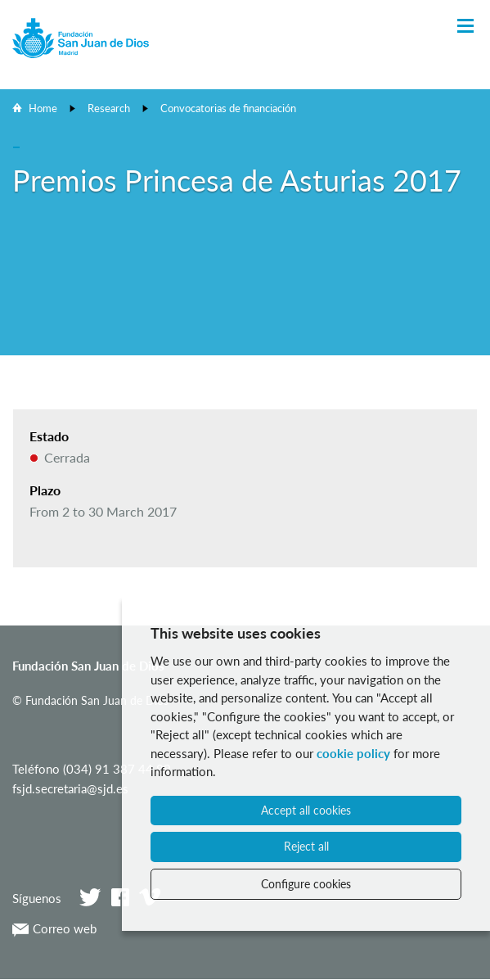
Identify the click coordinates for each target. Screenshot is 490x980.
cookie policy (353, 753)
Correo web (54, 928)
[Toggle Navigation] (465, 27)
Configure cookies (306, 884)
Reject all (306, 846)
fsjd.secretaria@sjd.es (70, 788)
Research (109, 108)
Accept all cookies (306, 810)
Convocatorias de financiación (228, 108)
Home (43, 108)
